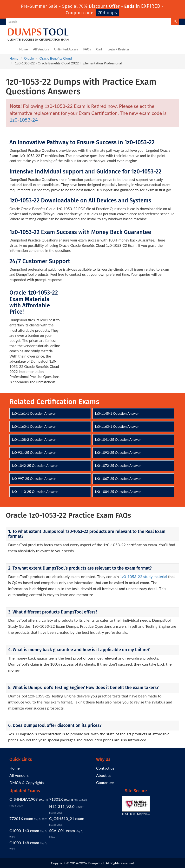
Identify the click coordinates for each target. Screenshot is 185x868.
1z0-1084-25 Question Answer (118, 492)
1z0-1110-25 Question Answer (34, 492)
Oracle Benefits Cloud (56, 58)
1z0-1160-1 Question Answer (33, 426)
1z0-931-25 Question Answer (33, 452)
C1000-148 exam (24, 843)
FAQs (87, 49)
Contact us (105, 768)
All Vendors (41, 49)
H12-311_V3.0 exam (67, 806)
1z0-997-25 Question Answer (33, 479)
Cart (99, 49)
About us (104, 775)
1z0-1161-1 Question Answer (33, 413)
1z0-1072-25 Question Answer (118, 465)
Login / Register (118, 49)
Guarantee (105, 782)
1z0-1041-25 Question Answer (118, 439)
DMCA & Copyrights (27, 782)
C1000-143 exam (24, 830)
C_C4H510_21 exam (67, 818)
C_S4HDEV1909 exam (29, 799)
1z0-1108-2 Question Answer (33, 439)
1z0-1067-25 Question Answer (118, 479)
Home (23, 49)
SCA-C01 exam (62, 830)
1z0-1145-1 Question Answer (117, 413)
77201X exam (21, 818)
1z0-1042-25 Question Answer (34, 465)
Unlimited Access (66, 49)
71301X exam (61, 799)
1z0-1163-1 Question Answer (117, 426)
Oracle (29, 58)
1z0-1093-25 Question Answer (118, 452)
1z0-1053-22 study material (143, 576)
